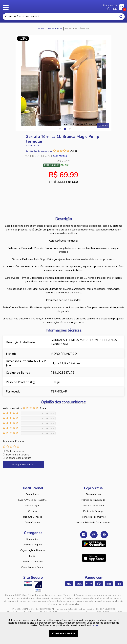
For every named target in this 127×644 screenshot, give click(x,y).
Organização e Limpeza (32, 550)
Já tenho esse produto (19, 458)
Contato (32, 511)
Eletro (32, 556)
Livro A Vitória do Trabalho (32, 500)
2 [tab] (65, 129)
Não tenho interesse (18, 455)
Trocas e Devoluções (93, 506)
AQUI (96, 626)
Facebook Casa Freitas (84, 535)
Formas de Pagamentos (93, 517)
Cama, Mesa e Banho (32, 567)
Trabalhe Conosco (32, 517)
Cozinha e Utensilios (32, 562)
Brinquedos (32, 539)
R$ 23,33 (66, 182)
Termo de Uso (93, 494)
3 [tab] (70, 129)
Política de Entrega (93, 511)
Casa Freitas (53, 6)
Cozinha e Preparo (32, 545)
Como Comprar (32, 522)
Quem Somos (32, 494)
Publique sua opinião (23, 464)
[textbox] (64, 17)
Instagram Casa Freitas (94, 535)
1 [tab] (60, 129)
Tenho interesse (15, 451)
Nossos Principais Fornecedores (93, 522)
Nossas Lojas (32, 506)
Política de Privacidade (93, 500)
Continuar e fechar (64, 634)
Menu (7, 7)
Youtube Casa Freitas (104, 535)
